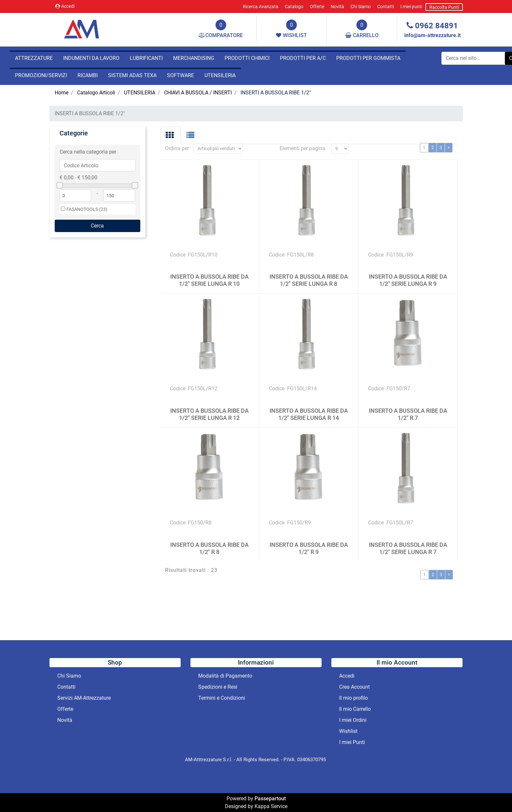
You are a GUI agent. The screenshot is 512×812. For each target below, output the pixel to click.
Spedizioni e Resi (218, 687)
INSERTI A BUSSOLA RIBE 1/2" (276, 93)
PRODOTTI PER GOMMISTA (368, 58)
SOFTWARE (180, 75)
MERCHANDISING (194, 58)
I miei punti (411, 7)
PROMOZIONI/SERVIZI (41, 75)
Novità (337, 7)
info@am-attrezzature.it (432, 35)
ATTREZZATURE (34, 58)
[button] (97, 226)
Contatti (386, 7)
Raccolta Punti (444, 7)
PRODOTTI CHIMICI (247, 58)
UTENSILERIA (220, 75)
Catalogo (294, 7)
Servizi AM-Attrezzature (84, 698)
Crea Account (354, 687)
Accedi (65, 6)
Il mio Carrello (355, 709)
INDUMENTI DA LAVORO (91, 58)
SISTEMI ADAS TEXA (132, 75)
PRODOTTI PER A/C (303, 58)
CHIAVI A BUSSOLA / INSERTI (198, 93)
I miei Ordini (353, 720)
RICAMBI (88, 75)
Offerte (317, 7)
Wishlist (348, 731)
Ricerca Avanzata (261, 7)
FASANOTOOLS (87, 209)
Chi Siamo (361, 7)
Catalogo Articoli (96, 93)
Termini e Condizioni (222, 698)
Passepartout (270, 798)
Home (62, 93)
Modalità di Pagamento (225, 676)
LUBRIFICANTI (146, 58)
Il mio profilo (353, 698)
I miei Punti (352, 742)
